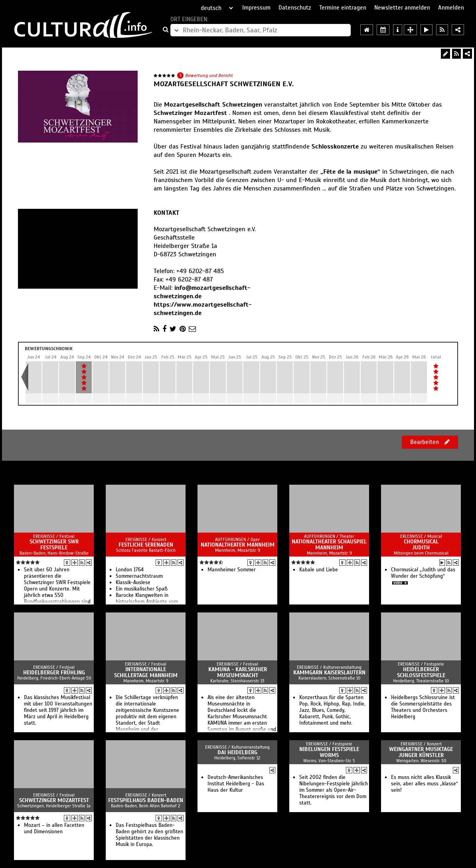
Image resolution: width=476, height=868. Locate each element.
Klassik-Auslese (133, 583)
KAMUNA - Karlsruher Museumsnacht (238, 672)
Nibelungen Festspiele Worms (329, 752)
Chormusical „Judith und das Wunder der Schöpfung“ (423, 573)
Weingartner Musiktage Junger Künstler (421, 752)
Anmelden (451, 8)
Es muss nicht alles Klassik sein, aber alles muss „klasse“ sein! (425, 784)
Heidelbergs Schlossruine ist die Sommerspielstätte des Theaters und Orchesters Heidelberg (423, 707)
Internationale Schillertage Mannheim (146, 672)
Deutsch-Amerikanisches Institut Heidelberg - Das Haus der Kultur (236, 784)
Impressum (256, 8)
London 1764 (130, 570)
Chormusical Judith (421, 545)
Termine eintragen (343, 8)
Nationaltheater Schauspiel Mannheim (329, 545)
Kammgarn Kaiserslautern (329, 673)
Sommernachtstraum (139, 576)
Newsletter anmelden (402, 8)
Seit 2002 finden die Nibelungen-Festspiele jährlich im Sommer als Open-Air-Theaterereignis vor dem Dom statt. (334, 790)
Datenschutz (295, 8)
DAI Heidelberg (237, 752)
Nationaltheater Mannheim (238, 545)
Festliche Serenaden (146, 545)
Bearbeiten (430, 442)
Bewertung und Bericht (209, 75)
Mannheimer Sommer (232, 570)
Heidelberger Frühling (54, 673)
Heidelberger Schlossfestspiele (421, 672)
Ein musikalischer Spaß (142, 589)
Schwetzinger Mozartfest (54, 800)
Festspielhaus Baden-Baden (146, 800)
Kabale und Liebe (319, 570)
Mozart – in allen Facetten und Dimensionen (54, 828)
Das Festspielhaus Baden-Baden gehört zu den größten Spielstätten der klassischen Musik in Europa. (149, 835)
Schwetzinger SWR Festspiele (54, 545)
